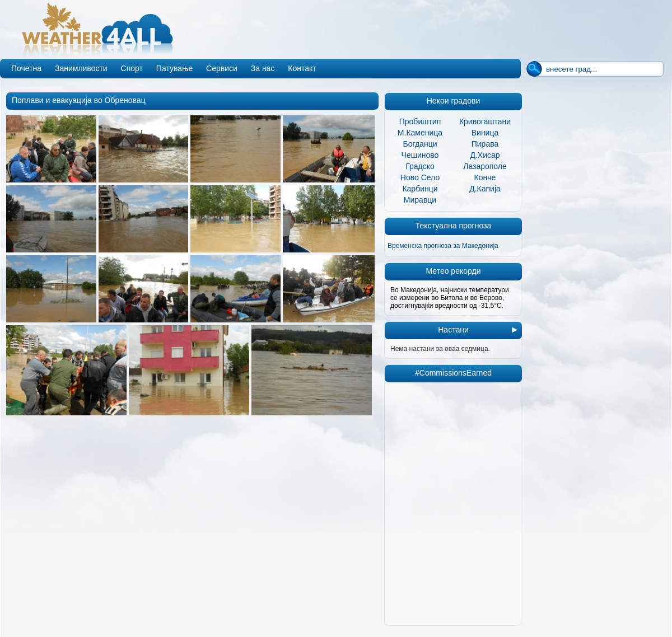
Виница (485, 133)
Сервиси (222, 68)
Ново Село (420, 177)
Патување (174, 68)
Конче (485, 177)
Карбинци (420, 189)
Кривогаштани (485, 121)
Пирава (485, 144)
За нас (263, 68)
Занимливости (81, 68)
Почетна (26, 68)
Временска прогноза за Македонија (443, 246)
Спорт (132, 68)
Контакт (302, 68)
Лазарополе (485, 166)
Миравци (420, 200)
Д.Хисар (485, 155)
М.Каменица (420, 133)
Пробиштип (420, 121)
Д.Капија (485, 189)
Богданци (420, 144)
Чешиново (420, 155)
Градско (420, 166)
